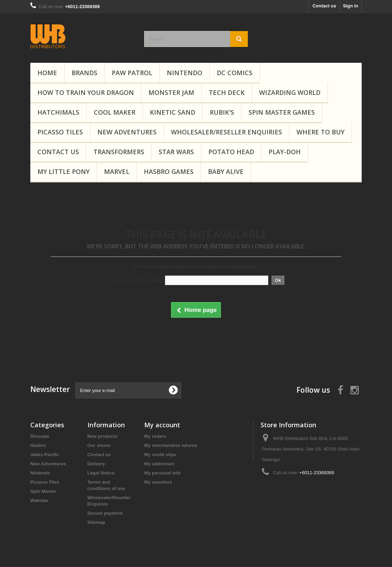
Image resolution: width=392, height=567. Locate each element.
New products (103, 436)
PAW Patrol (132, 73)
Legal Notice (101, 473)
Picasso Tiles (60, 132)
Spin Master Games (282, 112)
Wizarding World (290, 92)
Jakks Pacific (45, 455)
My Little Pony (63, 171)
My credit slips (160, 455)
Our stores (99, 445)
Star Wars (176, 152)
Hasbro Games (169, 171)
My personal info (162, 473)
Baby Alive (226, 171)
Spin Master (43, 491)
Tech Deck (227, 92)
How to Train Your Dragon (86, 92)
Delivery (96, 464)
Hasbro (38, 445)
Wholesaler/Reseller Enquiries (226, 132)
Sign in (351, 6)
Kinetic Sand (173, 112)
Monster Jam (171, 92)
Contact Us (58, 152)
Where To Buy (320, 132)
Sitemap (96, 522)
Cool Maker (115, 112)
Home (47, 73)
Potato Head (231, 152)
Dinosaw (40, 436)
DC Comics (235, 73)
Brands (84, 73)
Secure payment (105, 513)
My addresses (159, 464)
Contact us (324, 6)
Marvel (117, 171)
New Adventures (127, 132)
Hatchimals (58, 112)
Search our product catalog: (136, 280)
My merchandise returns (171, 445)
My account (162, 425)
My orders (155, 436)
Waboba (39, 500)
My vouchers (158, 482)
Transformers (119, 152)
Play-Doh (285, 152)
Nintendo (185, 73)
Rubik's (222, 112)
